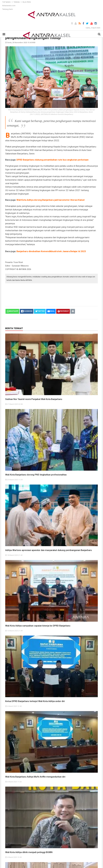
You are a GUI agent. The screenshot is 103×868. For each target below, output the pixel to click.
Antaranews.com (9, 6)
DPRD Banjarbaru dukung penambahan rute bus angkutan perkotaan (53, 160)
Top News (6, 2)
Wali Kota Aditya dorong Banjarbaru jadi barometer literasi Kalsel (50, 200)
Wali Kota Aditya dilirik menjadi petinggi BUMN (29, 852)
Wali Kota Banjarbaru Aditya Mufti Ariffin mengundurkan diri (35, 777)
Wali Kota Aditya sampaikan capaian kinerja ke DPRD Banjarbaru (38, 626)
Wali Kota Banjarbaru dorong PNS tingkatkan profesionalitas (36, 475)
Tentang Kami (8, 9)
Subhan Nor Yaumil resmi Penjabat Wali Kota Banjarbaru (34, 399)
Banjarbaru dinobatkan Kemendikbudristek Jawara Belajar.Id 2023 (51, 251)
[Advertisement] (54, 292)
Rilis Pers (27, 2)
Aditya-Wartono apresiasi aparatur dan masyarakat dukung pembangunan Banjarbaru (48, 550)
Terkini (17, 2)
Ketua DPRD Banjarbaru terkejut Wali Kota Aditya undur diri (35, 701)
